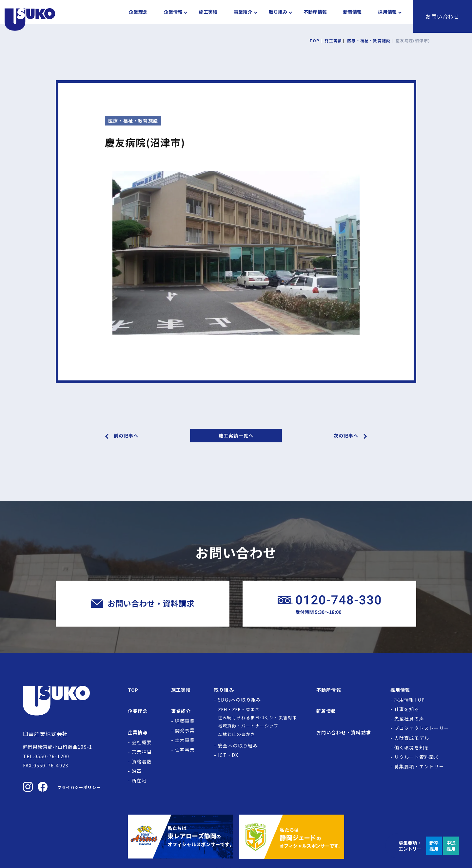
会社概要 (142, 742)
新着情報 (353, 16)
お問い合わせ (442, 16)
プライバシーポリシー (79, 787)
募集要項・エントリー (419, 766)
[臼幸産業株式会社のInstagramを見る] (28, 787)
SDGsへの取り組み (239, 700)
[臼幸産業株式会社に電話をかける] (329, 604)
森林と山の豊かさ (237, 734)
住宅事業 (185, 750)
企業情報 (173, 16)
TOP (133, 690)
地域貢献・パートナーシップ (248, 726)
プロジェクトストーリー (422, 728)
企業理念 (138, 16)
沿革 (137, 771)
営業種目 (142, 752)
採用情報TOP (410, 700)
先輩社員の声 (409, 719)
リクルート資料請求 (417, 757)
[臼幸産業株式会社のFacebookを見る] (43, 787)
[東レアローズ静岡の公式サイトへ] (180, 837)
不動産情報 (315, 16)
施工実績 (208, 16)
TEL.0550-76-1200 (46, 756)
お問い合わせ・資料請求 (344, 732)
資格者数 (142, 762)
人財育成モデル (412, 738)
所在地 (139, 781)
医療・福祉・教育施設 (133, 121)
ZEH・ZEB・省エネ (239, 709)
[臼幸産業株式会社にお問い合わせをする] (143, 604)
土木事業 (185, 740)
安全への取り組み (238, 745)
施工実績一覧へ (236, 435)
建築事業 (185, 721)
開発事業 (185, 730)
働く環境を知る (412, 747)
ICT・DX (228, 755)
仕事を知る (407, 709)
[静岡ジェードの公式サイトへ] (292, 837)
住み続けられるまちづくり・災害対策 (257, 717)
